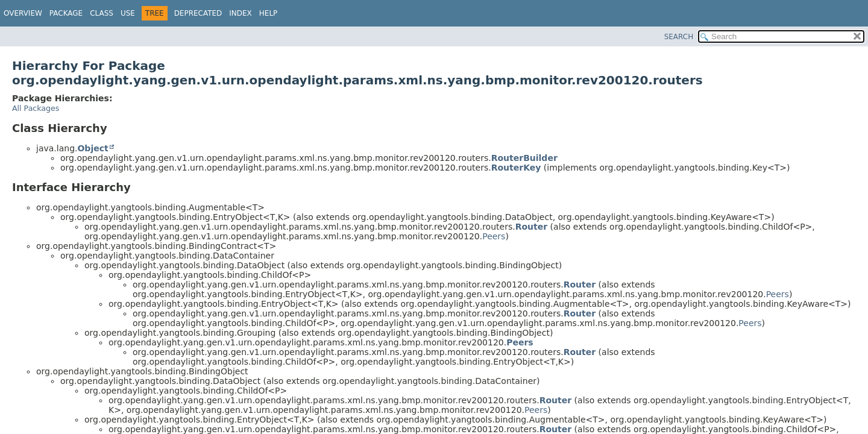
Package (66, 13)
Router (531, 227)
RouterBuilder (524, 158)
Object (93, 148)
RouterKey (516, 168)
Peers (494, 236)
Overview (23, 13)
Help (269, 13)
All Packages (36, 108)
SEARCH (679, 37)
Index (241, 13)
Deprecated (198, 13)
